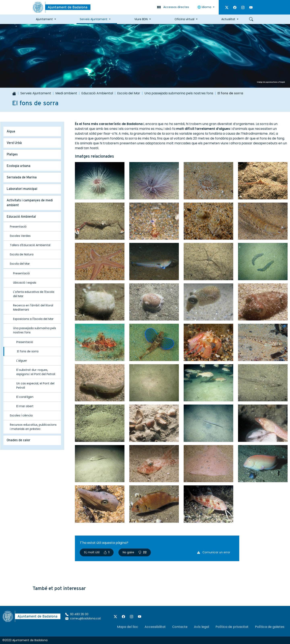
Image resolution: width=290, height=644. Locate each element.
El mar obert (25, 406)
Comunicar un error (214, 552)
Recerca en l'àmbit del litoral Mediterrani (33, 307)
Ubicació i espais (25, 283)
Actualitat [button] (228, 19)
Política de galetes (270, 627)
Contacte (180, 627)
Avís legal (201, 627)
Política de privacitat (232, 627)
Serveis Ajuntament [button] (94, 19)
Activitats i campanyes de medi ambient (30, 203)
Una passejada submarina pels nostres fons (179, 93)
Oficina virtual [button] (184, 19)
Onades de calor (19, 440)
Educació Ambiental (97, 93)
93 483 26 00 (77, 614)
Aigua (11, 131)
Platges (12, 154)
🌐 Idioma (205, 7)
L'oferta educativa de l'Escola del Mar (34, 294)
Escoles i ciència (21, 415)
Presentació (18, 227)
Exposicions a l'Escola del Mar (33, 319)
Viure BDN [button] (141, 19)
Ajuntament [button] (44, 19)
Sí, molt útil (97, 552)
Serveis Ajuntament (36, 93)
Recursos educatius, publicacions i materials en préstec (33, 427)
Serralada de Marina (22, 177)
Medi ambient (66, 93)
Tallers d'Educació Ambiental (30, 245)
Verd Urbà (14, 143)
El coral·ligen (25, 397)
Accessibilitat (155, 627)
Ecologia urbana (19, 166)
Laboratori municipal (22, 189)
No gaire (135, 552)
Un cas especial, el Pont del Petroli (35, 385)
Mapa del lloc (128, 627)
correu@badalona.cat (83, 618)
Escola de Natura (22, 254)
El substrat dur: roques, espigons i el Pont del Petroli (36, 372)
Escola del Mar (129, 93)
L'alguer (22, 361)
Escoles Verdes (20, 236)
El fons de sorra (28, 351)
